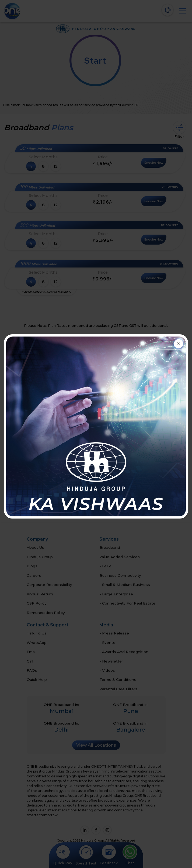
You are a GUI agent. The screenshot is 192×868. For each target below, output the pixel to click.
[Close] (179, 344)
